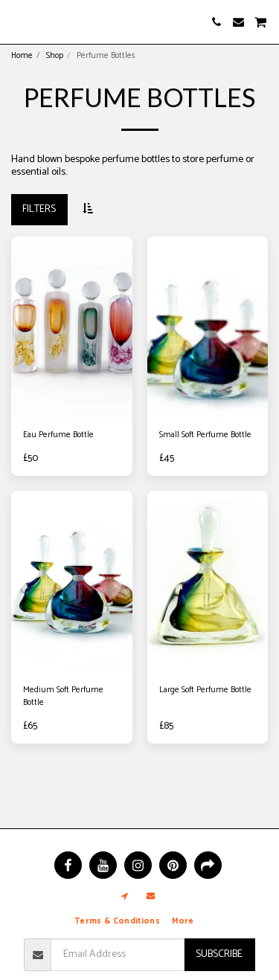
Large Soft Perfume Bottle (205, 690)
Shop (55, 56)
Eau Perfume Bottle (58, 435)
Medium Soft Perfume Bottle (63, 697)
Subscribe (219, 954)
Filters (39, 209)
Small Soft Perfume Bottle (205, 435)
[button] (16, 21)
